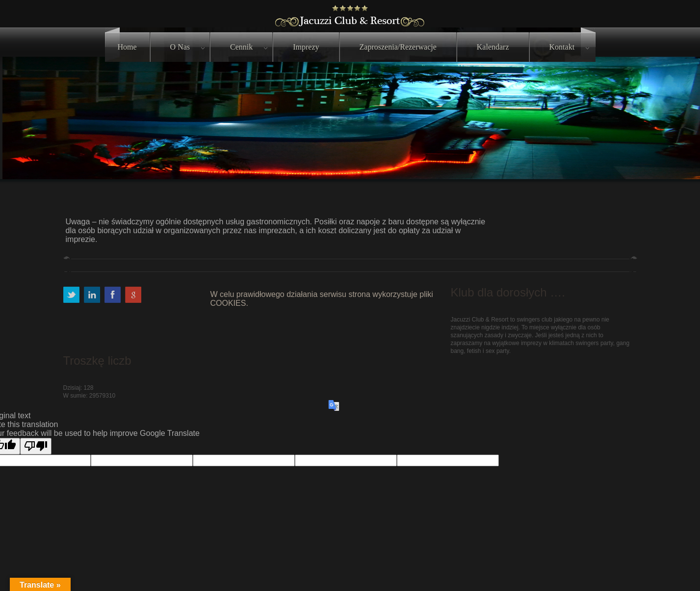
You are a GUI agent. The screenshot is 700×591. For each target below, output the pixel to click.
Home (127, 47)
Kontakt (562, 47)
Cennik (241, 47)
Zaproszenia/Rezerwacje (398, 47)
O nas (180, 47)
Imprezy (306, 47)
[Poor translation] (36, 446)
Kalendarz (493, 47)
